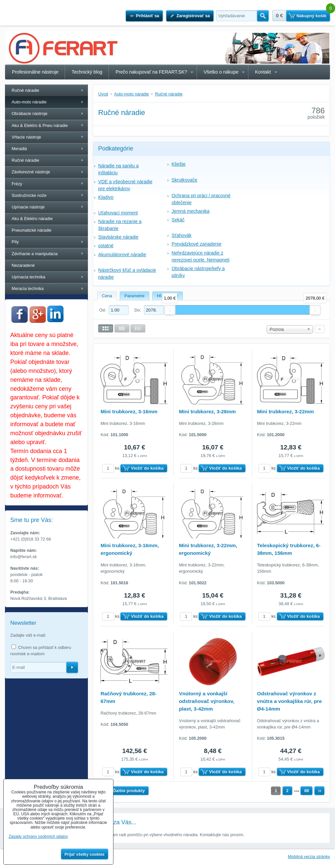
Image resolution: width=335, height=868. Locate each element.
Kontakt (263, 72)
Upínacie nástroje (28, 207)
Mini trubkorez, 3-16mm (129, 411)
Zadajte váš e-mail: (28, 635)
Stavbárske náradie (118, 237)
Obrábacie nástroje (30, 114)
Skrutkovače (184, 180)
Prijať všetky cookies (85, 854)
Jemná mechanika (190, 211)
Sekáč (178, 220)
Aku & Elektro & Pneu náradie (40, 125)
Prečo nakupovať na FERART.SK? (151, 72)
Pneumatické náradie (32, 230)
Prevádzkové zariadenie (196, 244)
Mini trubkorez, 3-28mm (207, 411)
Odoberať (72, 667)
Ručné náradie (25, 90)
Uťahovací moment (118, 213)
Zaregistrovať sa (193, 16)
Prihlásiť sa (148, 16)
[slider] (170, 310)
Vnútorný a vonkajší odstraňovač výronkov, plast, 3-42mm (206, 701)
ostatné (106, 246)
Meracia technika (28, 289)
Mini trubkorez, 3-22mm (286, 411)
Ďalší (319, 791)
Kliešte (178, 164)
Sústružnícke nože (29, 195)
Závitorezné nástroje (31, 172)
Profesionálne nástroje (35, 72)
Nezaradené (23, 265)
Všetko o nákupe (221, 72)
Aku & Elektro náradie (32, 219)
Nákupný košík (311, 16)
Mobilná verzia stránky (309, 857)
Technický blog (87, 72)
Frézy (17, 184)
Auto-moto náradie (29, 102)
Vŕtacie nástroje (26, 137)
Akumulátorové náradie (122, 255)
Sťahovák (181, 235)
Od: (114, 310)
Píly (15, 242)
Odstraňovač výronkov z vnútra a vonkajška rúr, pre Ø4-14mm (290, 701)
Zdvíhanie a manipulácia (35, 254)
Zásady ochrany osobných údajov (38, 837)
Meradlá (19, 149)
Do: (149, 310)
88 (306, 791)
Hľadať (263, 16)
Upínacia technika (29, 277)
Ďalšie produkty (129, 791)
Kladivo (106, 197)
